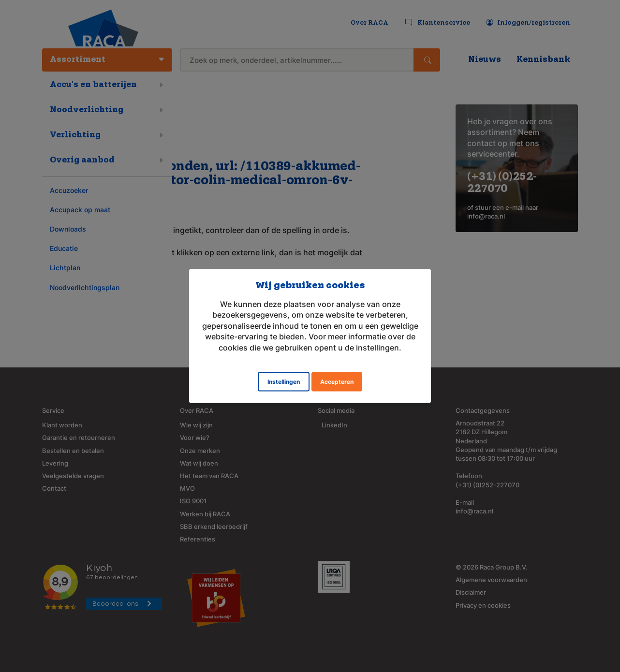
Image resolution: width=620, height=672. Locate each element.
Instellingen (284, 381)
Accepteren (337, 381)
